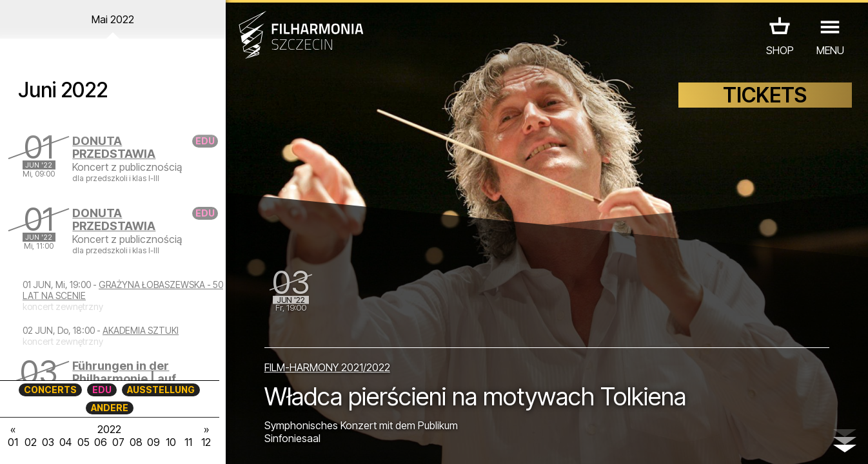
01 (13, 442)
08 (136, 442)
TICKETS (765, 95)
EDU (102, 390)
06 (101, 442)
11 (188, 442)
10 (171, 442)
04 (65, 442)
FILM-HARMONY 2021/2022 (327, 367)
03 (48, 442)
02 (31, 442)
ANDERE (110, 408)
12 (206, 442)
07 (118, 442)
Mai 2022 (113, 19)
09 (153, 442)
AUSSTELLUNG (161, 390)
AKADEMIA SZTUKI (141, 330)
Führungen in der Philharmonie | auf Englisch (124, 379)
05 (84, 442)
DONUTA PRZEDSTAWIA (114, 147)
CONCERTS (50, 390)
